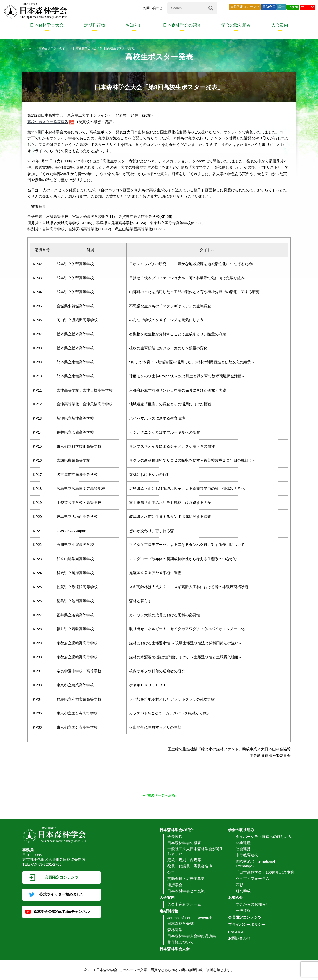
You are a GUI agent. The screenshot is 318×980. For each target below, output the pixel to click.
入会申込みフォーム (184, 905)
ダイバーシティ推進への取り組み (264, 837)
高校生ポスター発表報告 (48, 122)
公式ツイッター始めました (62, 895)
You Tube (307, 7)
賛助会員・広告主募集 (186, 879)
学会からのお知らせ (253, 905)
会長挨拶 (175, 837)
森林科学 (175, 930)
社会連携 (243, 849)
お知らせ (134, 25)
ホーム (27, 48)
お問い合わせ (153, 8)
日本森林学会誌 (180, 924)
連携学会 (175, 885)
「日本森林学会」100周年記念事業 (265, 872)
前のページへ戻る (161, 795)
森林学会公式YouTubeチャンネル (61, 912)
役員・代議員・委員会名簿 (190, 866)
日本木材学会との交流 (186, 891)
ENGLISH (236, 932)
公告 (171, 872)
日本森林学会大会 (47, 25)
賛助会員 (269, 7)
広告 (281, 7)
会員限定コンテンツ (245, 7)
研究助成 (243, 891)
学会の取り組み (236, 25)
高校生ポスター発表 (52, 48)
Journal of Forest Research (190, 918)
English (293, 7)
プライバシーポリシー (247, 925)
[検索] (211, 8)
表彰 (239, 885)
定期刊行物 (95, 25)
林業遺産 (243, 843)
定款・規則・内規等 (184, 860)
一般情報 (243, 911)
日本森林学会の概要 (184, 843)
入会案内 (280, 25)
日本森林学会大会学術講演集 (192, 936)
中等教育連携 (247, 855)
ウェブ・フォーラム (253, 879)
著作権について (180, 942)
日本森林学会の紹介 (182, 25)
